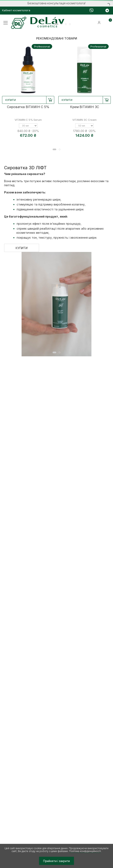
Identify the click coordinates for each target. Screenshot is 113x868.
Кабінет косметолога (16, 10)
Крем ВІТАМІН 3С (85, 107)
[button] (43, 24)
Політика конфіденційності (85, 851)
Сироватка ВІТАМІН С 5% (28, 107)
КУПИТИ (21, 248)
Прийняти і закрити (56, 861)
